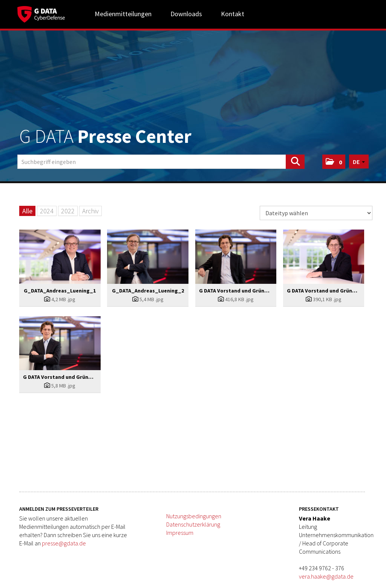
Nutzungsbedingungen (194, 516)
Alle (27, 211)
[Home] (41, 13)
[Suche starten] (295, 162)
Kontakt (233, 14)
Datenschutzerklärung (193, 524)
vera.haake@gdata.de (326, 576)
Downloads (186, 14)
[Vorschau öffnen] (60, 257)
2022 (68, 211)
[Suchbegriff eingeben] (161, 162)
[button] (334, 162)
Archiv (90, 211)
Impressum (180, 533)
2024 (47, 211)
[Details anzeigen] (60, 299)
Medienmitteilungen (123, 14)
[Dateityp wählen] (316, 213)
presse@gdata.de (64, 543)
